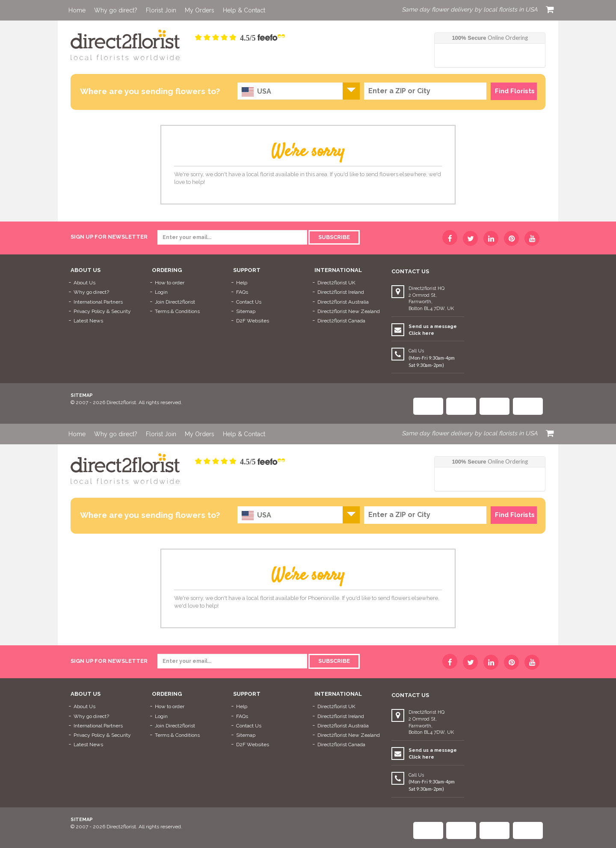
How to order (170, 283)
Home (77, 10)
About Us (84, 283)
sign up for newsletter (109, 237)
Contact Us (249, 302)
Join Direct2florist (175, 302)
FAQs (242, 292)
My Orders (200, 10)
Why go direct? (116, 10)
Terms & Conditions (177, 311)
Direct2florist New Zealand (349, 311)
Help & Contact (244, 10)
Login (161, 292)
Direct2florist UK (336, 283)
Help (242, 283)
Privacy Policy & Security (102, 311)
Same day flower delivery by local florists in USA (469, 9)
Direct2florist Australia (343, 302)
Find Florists (515, 91)
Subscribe (334, 237)
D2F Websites (253, 321)
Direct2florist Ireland (341, 292)
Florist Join (161, 10)
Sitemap (246, 311)
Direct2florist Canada (341, 321)
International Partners (98, 302)
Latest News (88, 321)
